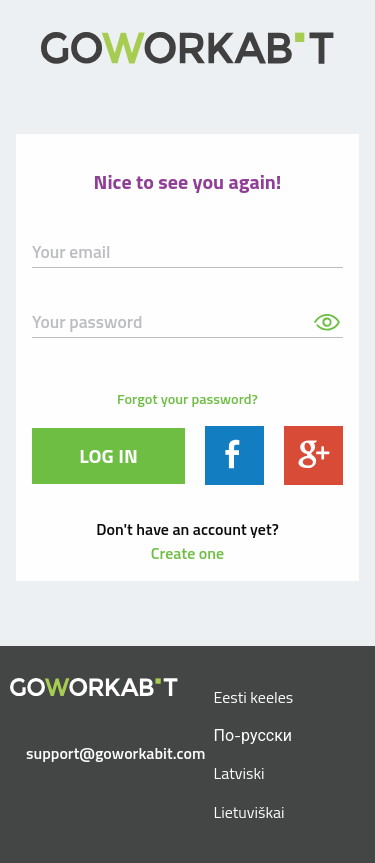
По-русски (253, 735)
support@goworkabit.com (102, 753)
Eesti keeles (254, 697)
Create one (187, 553)
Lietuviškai (249, 812)
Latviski (239, 773)
